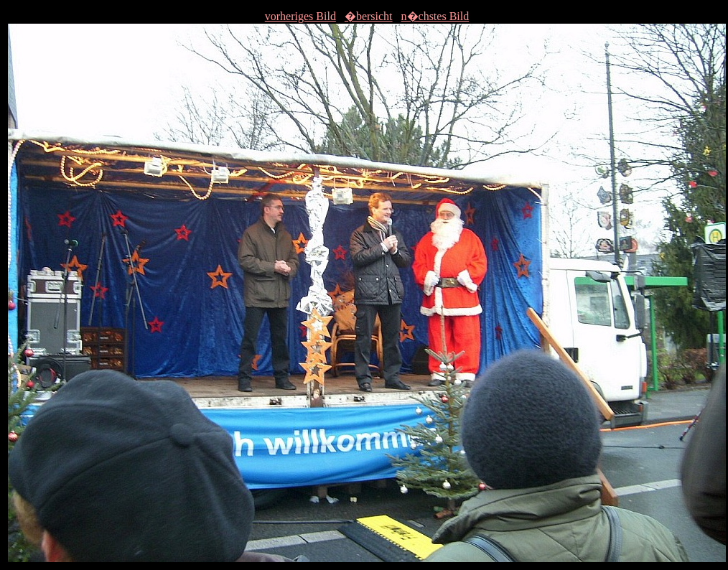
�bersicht (369, 16)
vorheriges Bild (300, 16)
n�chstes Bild (435, 16)
